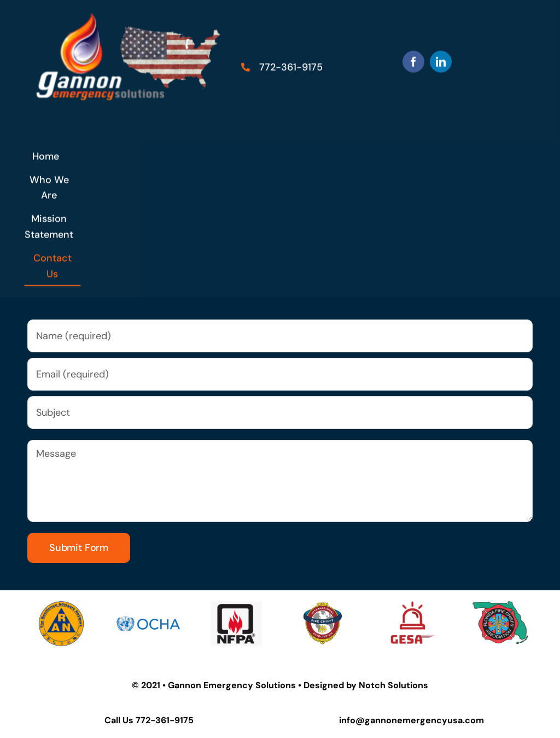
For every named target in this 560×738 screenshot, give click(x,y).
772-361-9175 (165, 720)
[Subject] (280, 412)
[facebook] (413, 61)
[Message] (280, 481)
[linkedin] (441, 61)
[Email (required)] (280, 374)
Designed (324, 685)
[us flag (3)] (133, 14)
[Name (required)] (280, 336)
